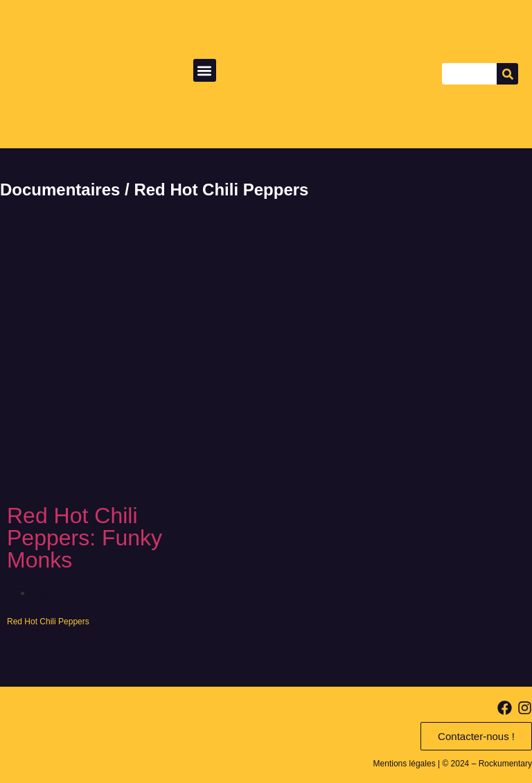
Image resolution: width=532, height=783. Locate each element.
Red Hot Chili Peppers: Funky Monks (85, 538)
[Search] (507, 74)
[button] (205, 70)
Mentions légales (405, 764)
